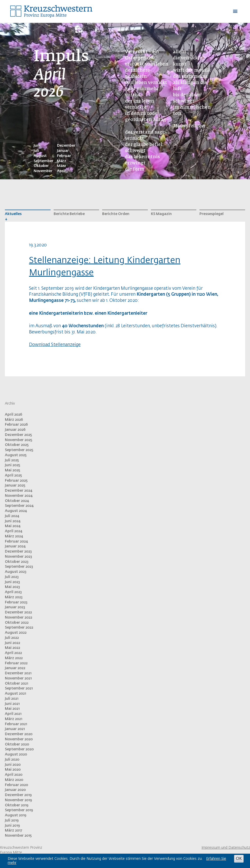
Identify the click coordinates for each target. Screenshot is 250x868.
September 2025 (19, 450)
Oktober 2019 (17, 805)
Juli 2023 (12, 577)
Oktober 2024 (17, 501)
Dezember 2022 (18, 612)
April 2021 (13, 714)
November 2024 (19, 496)
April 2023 (13, 592)
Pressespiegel (211, 214)
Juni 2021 (12, 704)
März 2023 (14, 597)
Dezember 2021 (18, 673)
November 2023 (18, 557)
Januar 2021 (15, 729)
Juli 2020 (12, 760)
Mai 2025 (13, 470)
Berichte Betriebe (69, 214)
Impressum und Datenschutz (226, 848)
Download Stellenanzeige (55, 345)
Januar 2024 (15, 546)
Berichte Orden (116, 214)
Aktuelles (13, 214)
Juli (36, 151)
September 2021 (19, 688)
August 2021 (15, 694)
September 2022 (19, 628)
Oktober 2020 (17, 744)
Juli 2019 (12, 820)
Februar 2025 (16, 481)
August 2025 (16, 455)
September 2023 (19, 567)
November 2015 (18, 836)
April (61, 171)
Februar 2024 (16, 542)
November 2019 (18, 800)
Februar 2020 (16, 785)
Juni (37, 146)
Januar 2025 (15, 486)
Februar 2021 (16, 724)
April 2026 (14, 415)
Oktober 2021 (16, 684)
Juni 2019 (12, 826)
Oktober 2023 (17, 562)
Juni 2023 (12, 582)
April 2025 (13, 475)
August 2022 (16, 633)
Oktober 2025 (17, 445)
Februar (64, 156)
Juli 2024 (12, 516)
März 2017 (13, 830)
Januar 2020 (15, 790)
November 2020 (19, 739)
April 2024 (13, 531)
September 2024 (19, 506)
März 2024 (14, 536)
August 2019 (16, 815)
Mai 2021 (12, 709)
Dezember (66, 146)
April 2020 (14, 775)
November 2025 (19, 440)
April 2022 (13, 653)
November (43, 171)
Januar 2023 (15, 607)
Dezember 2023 (18, 552)
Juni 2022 (12, 643)
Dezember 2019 (18, 795)
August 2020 (16, 754)
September (44, 161)
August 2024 (16, 511)
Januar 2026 (15, 430)
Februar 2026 (16, 425)
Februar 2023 (16, 602)
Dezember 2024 (18, 491)
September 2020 (19, 749)
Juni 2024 (13, 521)
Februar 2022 (16, 663)
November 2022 (18, 618)
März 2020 (14, 780)
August (40, 156)
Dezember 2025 (18, 435)
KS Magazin (161, 214)
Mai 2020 (13, 770)
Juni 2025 (13, 465)
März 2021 (13, 719)
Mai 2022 (12, 648)
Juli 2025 (12, 460)
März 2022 (14, 658)
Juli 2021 (12, 699)
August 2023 (16, 572)
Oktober (41, 166)
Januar (63, 151)
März (62, 161)
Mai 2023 (12, 587)
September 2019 (19, 810)
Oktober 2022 (17, 623)
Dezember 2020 (19, 734)
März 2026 (14, 420)
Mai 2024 (13, 526)
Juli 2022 (12, 638)
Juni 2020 (13, 765)
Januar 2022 (15, 668)
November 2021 (18, 678)
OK (239, 859)
